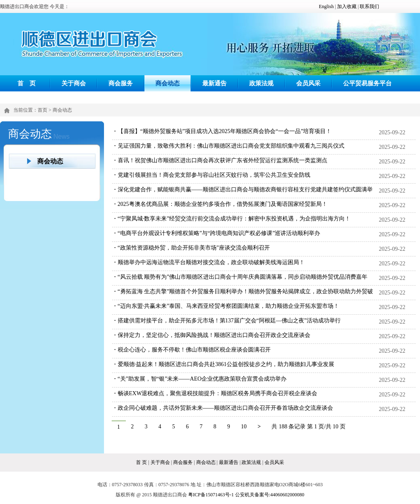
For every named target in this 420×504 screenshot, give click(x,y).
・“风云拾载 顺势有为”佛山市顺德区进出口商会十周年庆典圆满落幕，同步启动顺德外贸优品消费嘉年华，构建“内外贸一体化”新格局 (240, 283)
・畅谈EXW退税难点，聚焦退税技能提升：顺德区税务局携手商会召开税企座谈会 (215, 393)
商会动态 (168, 83)
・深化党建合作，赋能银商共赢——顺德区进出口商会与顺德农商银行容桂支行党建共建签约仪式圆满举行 (242, 196)
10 (244, 427)
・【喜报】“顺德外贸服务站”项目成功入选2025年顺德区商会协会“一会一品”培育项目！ (222, 131)
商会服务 (121, 83)
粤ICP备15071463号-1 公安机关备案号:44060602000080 (246, 495)
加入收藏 (347, 6)
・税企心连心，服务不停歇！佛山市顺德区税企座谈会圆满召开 (191, 350)
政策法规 (261, 83)
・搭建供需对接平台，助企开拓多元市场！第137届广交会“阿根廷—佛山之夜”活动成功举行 (226, 321)
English (326, 6)
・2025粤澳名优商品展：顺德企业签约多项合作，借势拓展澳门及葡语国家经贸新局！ (220, 204)
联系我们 (369, 6)
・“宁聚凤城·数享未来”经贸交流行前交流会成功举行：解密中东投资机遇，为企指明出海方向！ (231, 219)
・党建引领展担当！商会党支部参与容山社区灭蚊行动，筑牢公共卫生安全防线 (211, 175)
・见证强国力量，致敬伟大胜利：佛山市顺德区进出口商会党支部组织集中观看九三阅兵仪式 (228, 146)
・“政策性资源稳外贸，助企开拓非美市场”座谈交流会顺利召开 (191, 248)
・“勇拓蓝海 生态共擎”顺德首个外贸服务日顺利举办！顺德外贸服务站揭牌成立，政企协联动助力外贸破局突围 (243, 298)
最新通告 (214, 83)
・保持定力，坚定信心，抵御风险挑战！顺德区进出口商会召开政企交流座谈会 (211, 335)
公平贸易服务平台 (367, 83)
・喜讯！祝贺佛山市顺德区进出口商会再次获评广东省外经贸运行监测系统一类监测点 (220, 160)
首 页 (27, 83)
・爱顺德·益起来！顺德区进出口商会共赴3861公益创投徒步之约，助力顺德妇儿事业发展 (223, 364)
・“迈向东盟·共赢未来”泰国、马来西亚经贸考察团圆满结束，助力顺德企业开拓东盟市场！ (226, 306)
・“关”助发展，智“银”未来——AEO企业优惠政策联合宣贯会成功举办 (199, 379)
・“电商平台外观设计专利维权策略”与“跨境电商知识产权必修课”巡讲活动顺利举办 (216, 233)
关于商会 (74, 83)
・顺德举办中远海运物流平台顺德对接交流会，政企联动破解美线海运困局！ (208, 262)
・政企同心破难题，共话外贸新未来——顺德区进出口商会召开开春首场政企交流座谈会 (223, 408)
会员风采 (308, 83)
